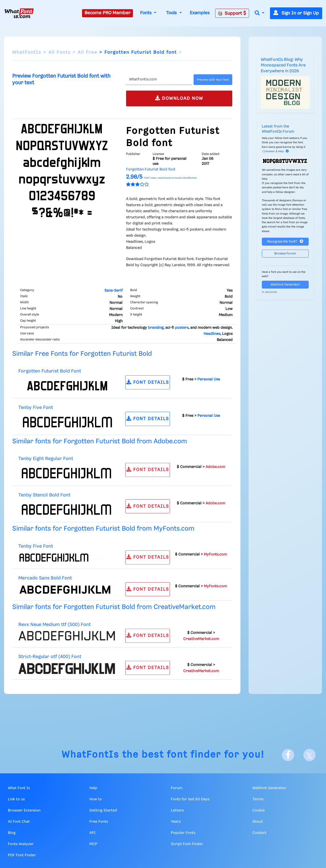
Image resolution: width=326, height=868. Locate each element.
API (92, 833)
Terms (258, 799)
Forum (177, 788)
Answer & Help (277, 151)
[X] (309, 755)
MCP (93, 844)
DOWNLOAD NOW (179, 98)
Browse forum (285, 254)
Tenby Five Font (36, 408)
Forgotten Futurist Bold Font (50, 371)
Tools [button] (172, 13)
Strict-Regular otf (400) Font (50, 657)
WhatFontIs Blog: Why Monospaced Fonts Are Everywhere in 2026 (283, 65)
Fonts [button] (146, 13)
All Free (87, 52)
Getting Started (103, 810)
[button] (260, 13)
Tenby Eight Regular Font (46, 459)
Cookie (259, 810)
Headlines (212, 334)
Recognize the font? (285, 241)
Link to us (16, 799)
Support (232, 13)
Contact (259, 833)
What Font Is (19, 788)
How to (96, 799)
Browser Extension (24, 810)
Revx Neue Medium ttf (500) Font (55, 625)
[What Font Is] (19, 13)
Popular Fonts (183, 833)
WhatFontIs (27, 52)
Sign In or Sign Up (296, 13)
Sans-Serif (113, 291)
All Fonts (59, 52)
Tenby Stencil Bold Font (44, 495)
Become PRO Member (107, 13)
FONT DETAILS (148, 382)
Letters (177, 810)
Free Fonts (99, 822)
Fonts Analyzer (21, 844)
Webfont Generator (285, 285)
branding (156, 328)
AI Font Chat (19, 822)
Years (176, 822)
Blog (12, 833)
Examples (200, 13)
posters (182, 328)
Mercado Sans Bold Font (45, 578)
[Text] (159, 80)
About (258, 822)
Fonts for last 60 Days (190, 799)
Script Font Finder (187, 844)
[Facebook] (288, 755)
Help (93, 788)
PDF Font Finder (22, 855)
